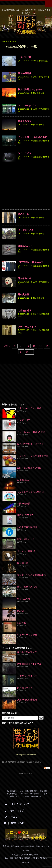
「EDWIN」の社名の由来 (31, 262)
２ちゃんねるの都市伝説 (32, 796)
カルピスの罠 (25, 57)
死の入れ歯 (24, 294)
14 (21, 352)
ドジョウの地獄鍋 (26, 551)
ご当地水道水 (25, 311)
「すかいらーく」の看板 (29, 408)
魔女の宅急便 (25, 73)
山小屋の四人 (24, 480)
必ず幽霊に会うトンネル (29, 664)
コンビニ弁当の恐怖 (27, 587)
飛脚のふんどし (26, 246)
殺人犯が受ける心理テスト (30, 444)
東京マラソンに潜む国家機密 (31, 575)
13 (47, 346)
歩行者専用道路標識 (27, 527)
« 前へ (7, 346)
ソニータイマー (26, 153)
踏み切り (21, 611)
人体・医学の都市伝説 (28, 791)
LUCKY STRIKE (25, 515)
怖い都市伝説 (39, 93)
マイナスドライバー (27, 676)
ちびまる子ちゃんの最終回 (30, 492)
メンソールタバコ (27, 106)
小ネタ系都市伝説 (40, 61)
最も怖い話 (23, 563)
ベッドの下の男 (26, 230)
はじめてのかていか (27, 652)
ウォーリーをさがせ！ (28, 635)
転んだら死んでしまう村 (30, 89)
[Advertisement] (26, 188)
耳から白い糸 (25, 278)
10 (28, 346)
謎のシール (24, 214)
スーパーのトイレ (27, 327)
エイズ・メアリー (26, 420)
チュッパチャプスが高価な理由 (33, 456)
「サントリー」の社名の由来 (32, 137)
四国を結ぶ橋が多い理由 (29, 468)
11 (34, 346)
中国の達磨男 (24, 504)
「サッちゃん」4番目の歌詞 (31, 432)
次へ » (29, 352)
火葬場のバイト (25, 688)
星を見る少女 (25, 121)
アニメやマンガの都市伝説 (30, 794)
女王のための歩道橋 (27, 700)
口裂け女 (21, 623)
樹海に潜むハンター (27, 539)
